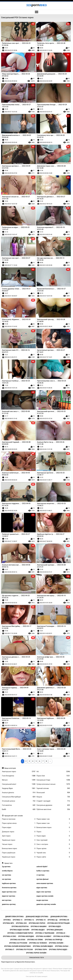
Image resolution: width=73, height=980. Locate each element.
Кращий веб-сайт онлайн (14, 816)
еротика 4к (64, 920)
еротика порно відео (58, 950)
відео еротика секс (9, 892)
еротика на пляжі (35, 940)
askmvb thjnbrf (42, 867)
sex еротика (7, 875)
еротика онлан (62, 946)
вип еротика (7, 900)
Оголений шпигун (19, 801)
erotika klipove (7, 871)
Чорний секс (53, 853)
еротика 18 (41, 920)
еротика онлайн (56, 943)
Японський (53, 793)
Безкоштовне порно (53, 828)
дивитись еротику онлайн (46, 904)
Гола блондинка (19, 776)
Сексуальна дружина (53, 805)
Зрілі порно (19, 836)
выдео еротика (42, 900)
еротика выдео (38, 930)
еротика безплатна (20, 926)
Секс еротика (30, 976)
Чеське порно (19, 844)
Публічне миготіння (53, 809)
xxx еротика (7, 879)
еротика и (61, 933)
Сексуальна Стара (53, 780)
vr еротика (40, 875)
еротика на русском (18, 943)
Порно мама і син (53, 819)
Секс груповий (53, 840)
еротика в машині (39, 926)
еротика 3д (53, 920)
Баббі (19, 809)
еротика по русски (24, 950)
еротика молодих (26, 936)
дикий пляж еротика (14, 917)
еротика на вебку (44, 936)
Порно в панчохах (19, 819)
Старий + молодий (53, 801)
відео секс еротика (44, 892)
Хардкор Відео (19, 788)
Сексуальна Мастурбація (19, 797)
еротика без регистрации (58, 923)
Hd (53, 772)
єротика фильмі (42, 879)
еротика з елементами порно (20, 933)
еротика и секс (10, 936)
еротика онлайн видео (43, 946)
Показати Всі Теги (36, 958)
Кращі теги (8, 863)
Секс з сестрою (53, 844)
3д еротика (6, 867)
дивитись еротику (9, 904)
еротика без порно (37, 923)
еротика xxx (21, 923)
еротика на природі (54, 940)
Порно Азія (53, 776)
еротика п (10, 950)
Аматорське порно (19, 772)
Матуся (19, 780)
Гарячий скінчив (53, 788)
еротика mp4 (8, 923)
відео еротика (42, 888)
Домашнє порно (19, 832)
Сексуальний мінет (19, 784)
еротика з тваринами (45, 933)
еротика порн (41, 950)
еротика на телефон (38, 943)
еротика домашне (55, 930)
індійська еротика (9, 883)
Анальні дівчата (19, 793)
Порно (53, 832)
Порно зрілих (53, 849)
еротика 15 (18, 920)
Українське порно (19, 840)
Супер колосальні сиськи (53, 784)
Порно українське (19, 853)
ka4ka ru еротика (43, 871)
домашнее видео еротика (37, 917)
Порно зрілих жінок (19, 823)
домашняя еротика (59, 917)
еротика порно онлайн (36, 953)
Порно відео (19, 828)
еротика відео (55, 926)
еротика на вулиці (61, 936)
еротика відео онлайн (20, 930)
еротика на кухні (18, 940)
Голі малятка (19, 805)
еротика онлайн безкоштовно (17, 946)
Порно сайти (53, 857)
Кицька (53, 797)
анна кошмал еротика (45, 883)
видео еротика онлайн (45, 896)
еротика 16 (29, 920)
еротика (7, 920)
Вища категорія (10, 768)
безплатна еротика (9, 888)
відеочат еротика (9, 896)
